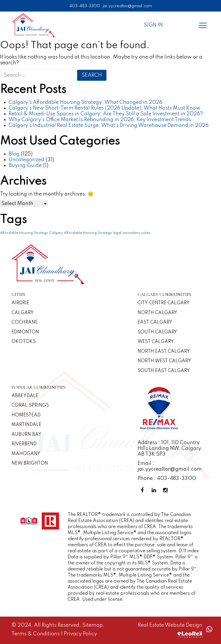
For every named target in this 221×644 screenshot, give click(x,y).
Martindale (26, 425)
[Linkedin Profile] (155, 490)
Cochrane (25, 322)
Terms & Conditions (36, 634)
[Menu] (203, 25)
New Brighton (30, 463)
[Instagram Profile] (166, 490)
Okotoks (24, 342)
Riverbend (24, 444)
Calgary (23, 313)
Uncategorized (26, 160)
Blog (14, 154)
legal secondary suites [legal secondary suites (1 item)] (132, 233)
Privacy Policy (80, 634)
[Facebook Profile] (143, 490)
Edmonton (25, 332)
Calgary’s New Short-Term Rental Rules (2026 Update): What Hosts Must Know (105, 108)
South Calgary (157, 332)
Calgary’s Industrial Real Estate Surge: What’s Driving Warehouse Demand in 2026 (109, 125)
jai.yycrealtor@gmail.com (127, 6)
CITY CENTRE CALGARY (164, 303)
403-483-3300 (85, 6)
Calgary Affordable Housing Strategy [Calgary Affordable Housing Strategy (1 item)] (81, 233)
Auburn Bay (26, 435)
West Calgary (156, 342)
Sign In (153, 25)
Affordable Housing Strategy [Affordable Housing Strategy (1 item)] (24, 233)
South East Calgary (164, 371)
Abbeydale (25, 396)
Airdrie (20, 303)
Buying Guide (25, 166)
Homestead (26, 415)
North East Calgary (164, 352)
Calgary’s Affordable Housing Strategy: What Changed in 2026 (85, 102)
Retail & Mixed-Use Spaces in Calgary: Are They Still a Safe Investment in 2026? (106, 114)
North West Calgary (164, 361)
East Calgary (155, 322)
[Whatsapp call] (209, 629)
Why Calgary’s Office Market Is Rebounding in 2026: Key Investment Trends (100, 120)
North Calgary (157, 313)
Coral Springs (30, 405)
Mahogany (26, 454)
